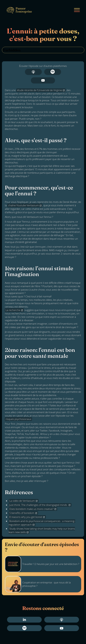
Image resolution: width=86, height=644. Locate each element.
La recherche (13, 310)
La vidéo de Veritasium (22, 501)
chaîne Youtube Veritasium (23, 205)
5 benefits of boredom (22, 513)
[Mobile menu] (77, 10)
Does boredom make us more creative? (31, 509)
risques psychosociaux (18, 419)
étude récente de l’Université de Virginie (40, 90)
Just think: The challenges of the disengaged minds (39, 505)
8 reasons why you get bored (26, 517)
